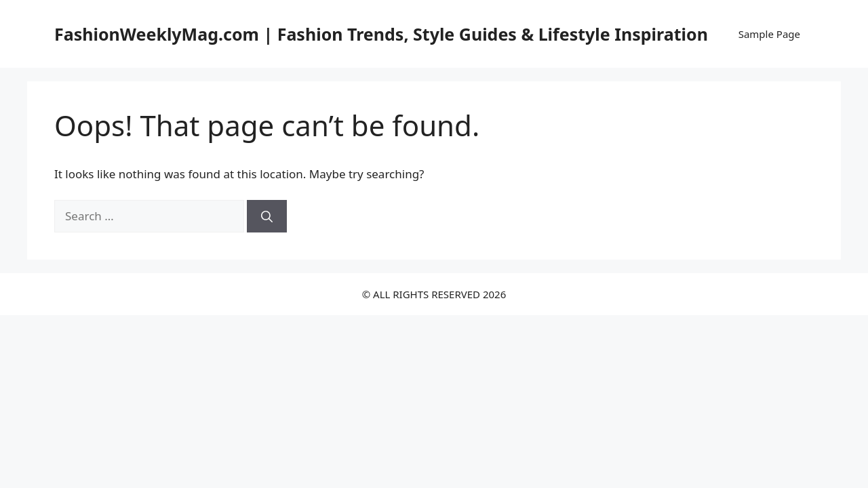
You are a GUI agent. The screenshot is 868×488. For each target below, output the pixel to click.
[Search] (267, 216)
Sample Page (769, 34)
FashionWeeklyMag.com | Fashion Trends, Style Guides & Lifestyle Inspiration (381, 34)
